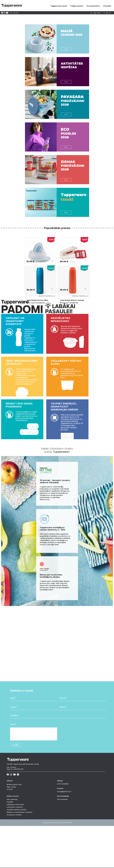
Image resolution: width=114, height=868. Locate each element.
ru (110, 13)
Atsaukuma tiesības (14, 857)
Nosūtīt (16, 787)
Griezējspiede (66, 272)
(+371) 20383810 (63, 826)
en (107, 13)
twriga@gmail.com (64, 834)
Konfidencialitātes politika (17, 852)
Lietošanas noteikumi (15, 849)
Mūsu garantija (12, 841)
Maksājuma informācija (15, 847)
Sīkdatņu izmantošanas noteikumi (19, 854)
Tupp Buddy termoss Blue (37, 321)
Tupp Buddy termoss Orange (72, 321)
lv (104, 13)
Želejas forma (32, 272)
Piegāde (10, 844)
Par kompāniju (62, 841)
